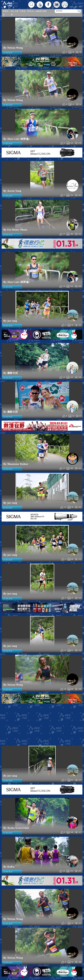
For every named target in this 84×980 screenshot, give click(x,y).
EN (80, 7)
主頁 (71, 7)
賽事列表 (6, 13)
